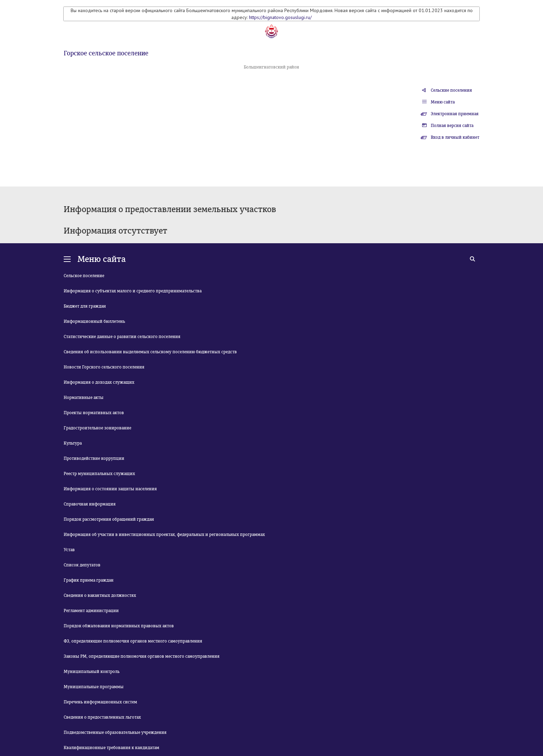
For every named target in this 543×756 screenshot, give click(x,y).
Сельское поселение (84, 276)
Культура (73, 443)
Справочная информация (90, 504)
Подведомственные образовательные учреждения (115, 732)
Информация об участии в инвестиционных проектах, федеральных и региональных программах (164, 535)
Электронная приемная (455, 114)
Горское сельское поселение (106, 53)
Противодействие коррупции (94, 458)
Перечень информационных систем (100, 702)
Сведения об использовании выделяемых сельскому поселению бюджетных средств (150, 352)
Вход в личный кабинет (455, 137)
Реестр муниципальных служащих (99, 474)
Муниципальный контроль (92, 672)
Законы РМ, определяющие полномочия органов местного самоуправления (142, 656)
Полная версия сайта (452, 126)
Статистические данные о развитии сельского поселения (122, 337)
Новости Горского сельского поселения (104, 367)
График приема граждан (89, 580)
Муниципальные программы (94, 687)
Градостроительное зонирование (97, 428)
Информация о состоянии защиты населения (110, 489)
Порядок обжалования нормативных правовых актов (119, 626)
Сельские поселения (451, 90)
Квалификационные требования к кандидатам (112, 748)
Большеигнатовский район (271, 67)
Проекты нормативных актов (94, 413)
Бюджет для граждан (85, 306)
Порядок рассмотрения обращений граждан (109, 519)
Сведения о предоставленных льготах (102, 717)
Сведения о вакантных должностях (100, 595)
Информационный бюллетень (94, 321)
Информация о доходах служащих (99, 382)
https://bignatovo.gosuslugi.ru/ (280, 17)
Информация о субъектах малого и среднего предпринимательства (133, 291)
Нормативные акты (84, 398)
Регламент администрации (91, 611)
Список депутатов (82, 565)
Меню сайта (443, 102)
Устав (69, 550)
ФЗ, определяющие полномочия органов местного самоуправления (133, 641)
